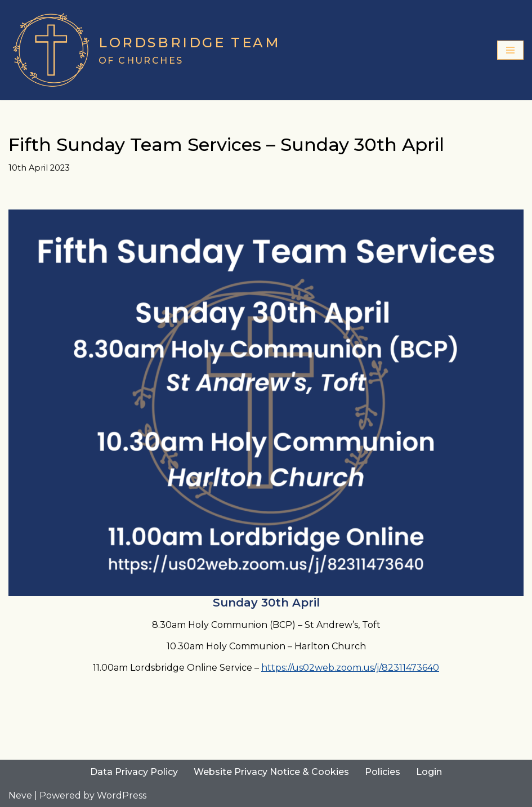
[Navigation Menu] (510, 50)
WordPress (122, 795)
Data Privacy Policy (134, 772)
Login (429, 772)
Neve (20, 795)
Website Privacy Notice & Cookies (271, 772)
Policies (383, 772)
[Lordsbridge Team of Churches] (145, 50)
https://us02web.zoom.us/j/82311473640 (350, 668)
